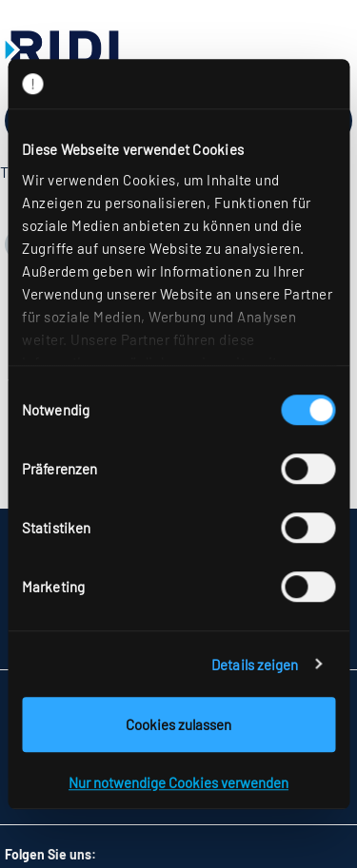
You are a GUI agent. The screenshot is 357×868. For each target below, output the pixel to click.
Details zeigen (255, 665)
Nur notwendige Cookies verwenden (178, 782)
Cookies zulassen (178, 724)
